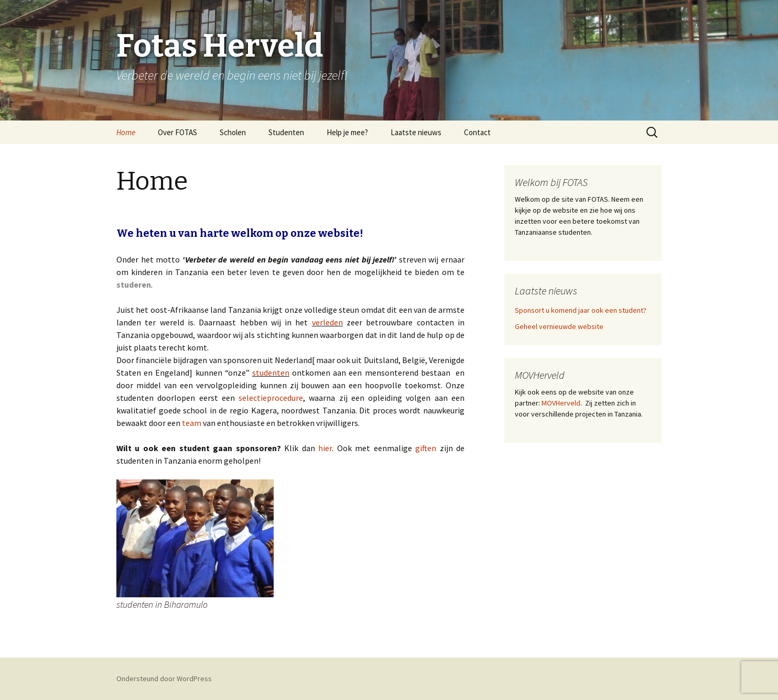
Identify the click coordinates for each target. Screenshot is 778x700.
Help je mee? (347, 132)
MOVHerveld (560, 403)
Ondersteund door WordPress (164, 679)
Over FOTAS (177, 132)
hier (325, 448)
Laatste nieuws (416, 132)
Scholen (233, 132)
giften (426, 448)
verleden (327, 322)
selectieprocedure (271, 398)
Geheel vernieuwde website (559, 326)
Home (126, 132)
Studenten (286, 132)
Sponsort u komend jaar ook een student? (581, 310)
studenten (271, 373)
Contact (477, 132)
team (192, 423)
